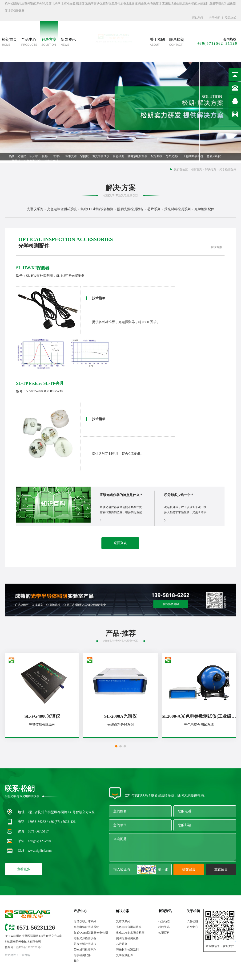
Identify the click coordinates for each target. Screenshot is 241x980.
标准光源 (71, 156)
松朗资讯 (164, 927)
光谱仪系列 (123, 921)
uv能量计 (15, 161)
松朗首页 (196, 169)
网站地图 (198, 18)
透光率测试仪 (101, 156)
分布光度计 (173, 156)
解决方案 (211, 169)
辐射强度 (118, 156)
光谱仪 (22, 156)
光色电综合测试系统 (86, 927)
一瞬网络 (24, 955)
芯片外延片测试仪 (85, 944)
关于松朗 (214, 18)
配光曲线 (157, 156)
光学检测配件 (228, 169)
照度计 (46, 156)
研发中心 (192, 927)
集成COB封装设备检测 (130, 933)
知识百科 (164, 933)
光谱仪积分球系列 (85, 921)
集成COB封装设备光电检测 (91, 933)
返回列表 (120, 543)
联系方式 (231, 18)
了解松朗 (192, 921)
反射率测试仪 (32, 161)
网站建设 (10, 955)
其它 (76, 961)
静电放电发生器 (137, 156)
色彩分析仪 (214, 156)
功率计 (58, 156)
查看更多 (24, 869)
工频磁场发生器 (193, 156)
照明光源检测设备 (85, 938)
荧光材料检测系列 (85, 950)
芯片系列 (122, 944)
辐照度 (84, 156)
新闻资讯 (165, 911)
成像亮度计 (51, 161)
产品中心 (80, 911)
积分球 (34, 156)
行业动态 (164, 921)
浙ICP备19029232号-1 (29, 947)
